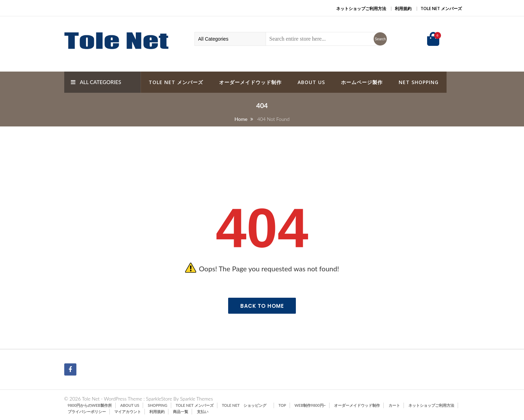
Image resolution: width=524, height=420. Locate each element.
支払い (203, 411)
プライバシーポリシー (87, 411)
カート (394, 405)
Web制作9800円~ (310, 405)
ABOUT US (311, 82)
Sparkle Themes (196, 399)
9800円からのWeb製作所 (90, 405)
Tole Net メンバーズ (441, 9)
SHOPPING (157, 405)
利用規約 (403, 9)
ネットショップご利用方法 (361, 9)
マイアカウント (128, 411)
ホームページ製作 (362, 82)
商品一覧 (181, 411)
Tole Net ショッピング (246, 405)
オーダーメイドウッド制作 (250, 82)
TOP (282, 405)
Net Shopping (419, 82)
